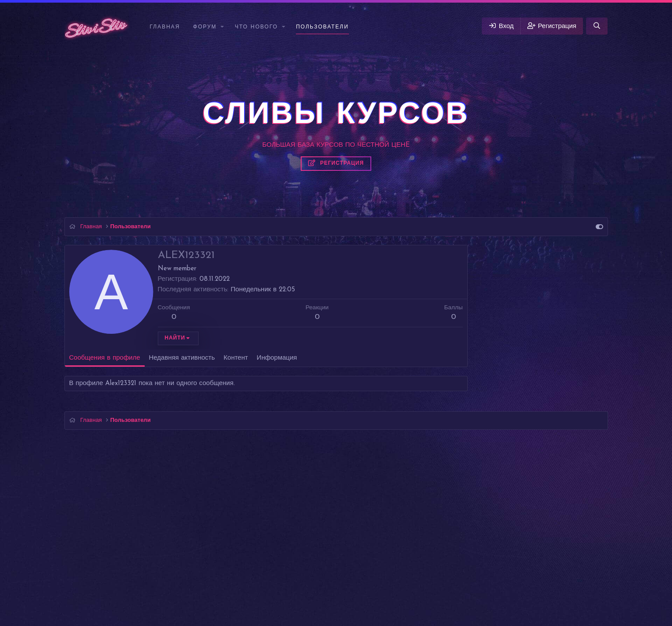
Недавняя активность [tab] (182, 358)
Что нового (256, 27)
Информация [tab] (277, 358)
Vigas (77, 567)
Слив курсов (21, 609)
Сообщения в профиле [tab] (105, 358)
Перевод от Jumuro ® (336, 584)
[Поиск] (597, 26)
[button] (223, 27)
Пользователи (322, 27)
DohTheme (358, 597)
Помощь (554, 567)
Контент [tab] (236, 358)
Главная (165, 27)
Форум (205, 27)
